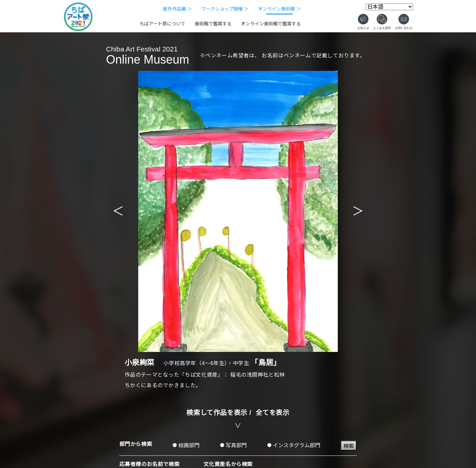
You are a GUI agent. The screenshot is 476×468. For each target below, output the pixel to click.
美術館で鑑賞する (213, 24)
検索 (349, 446)
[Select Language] (389, 7)
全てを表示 (273, 413)
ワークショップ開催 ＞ (225, 9)
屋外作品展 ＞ (177, 9)
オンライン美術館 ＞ (279, 9)
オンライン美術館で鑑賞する (271, 24)
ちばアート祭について (162, 24)
